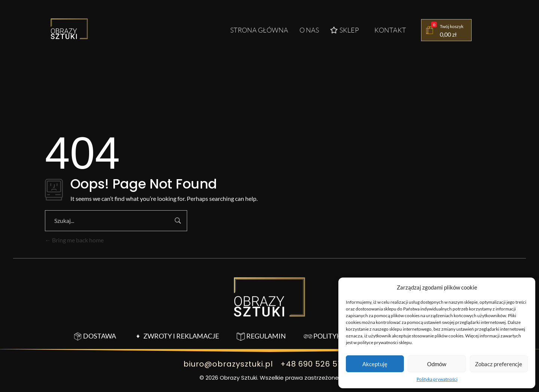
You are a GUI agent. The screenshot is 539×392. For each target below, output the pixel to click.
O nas (309, 30)
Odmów (437, 364)
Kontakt (390, 30)
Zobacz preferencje (499, 364)
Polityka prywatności (437, 379)
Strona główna (259, 30)
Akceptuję (375, 364)
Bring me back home (74, 240)
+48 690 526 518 (313, 364)
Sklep (345, 30)
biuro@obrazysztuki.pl (228, 364)
